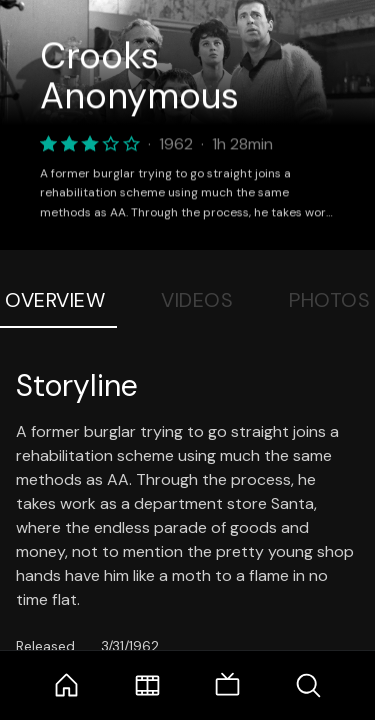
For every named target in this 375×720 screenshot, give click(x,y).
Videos (197, 300)
